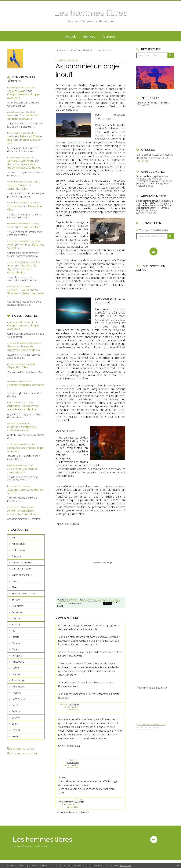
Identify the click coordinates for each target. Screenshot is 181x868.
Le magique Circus (104, 50)
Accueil (70, 37)
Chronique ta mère (22, 575)
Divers (15, 581)
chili (77, 601)
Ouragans (17, 656)
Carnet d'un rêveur (22, 569)
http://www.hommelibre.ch (151, 724)
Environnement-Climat (23, 594)
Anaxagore (74, 704)
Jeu (14, 631)
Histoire (16, 618)
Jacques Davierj (17, 91)
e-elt (67, 601)
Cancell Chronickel (21, 562)
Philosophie (18, 662)
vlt (72, 601)
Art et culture (19, 544)
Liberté (16, 637)
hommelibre (15, 206)
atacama (84, 601)
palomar (101, 601)
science (110, 601)
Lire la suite (142, 161)
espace (101, 599)
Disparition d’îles (18, 189)
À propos (109, 37)
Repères (16, 693)
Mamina (16, 643)
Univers (16, 730)
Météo (15, 649)
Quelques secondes (65, 50)
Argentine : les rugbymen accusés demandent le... (23, 269)
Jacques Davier (17, 185)
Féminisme (18, 606)
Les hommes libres (91, 13)
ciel (107, 599)
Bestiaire (17, 556)
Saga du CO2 (19, 699)
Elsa (14, 587)
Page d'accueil (85, 50)
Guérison (17, 612)
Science (16, 711)
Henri (11, 115)
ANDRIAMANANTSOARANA (71, 802)
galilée (93, 601)
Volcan (15, 736)
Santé (15, 705)
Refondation (18, 687)
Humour (16, 625)
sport (15, 724)
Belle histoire (19, 550)
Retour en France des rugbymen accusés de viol (25, 140)
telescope (115, 599)
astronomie (91, 599)
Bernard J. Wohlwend (21, 161)
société (16, 718)
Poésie (16, 668)
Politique (16, 674)
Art (13, 538)
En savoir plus (126, 866)
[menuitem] (70, 36)
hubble (61, 601)
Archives (89, 37)
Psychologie (18, 680)
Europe (16, 600)
